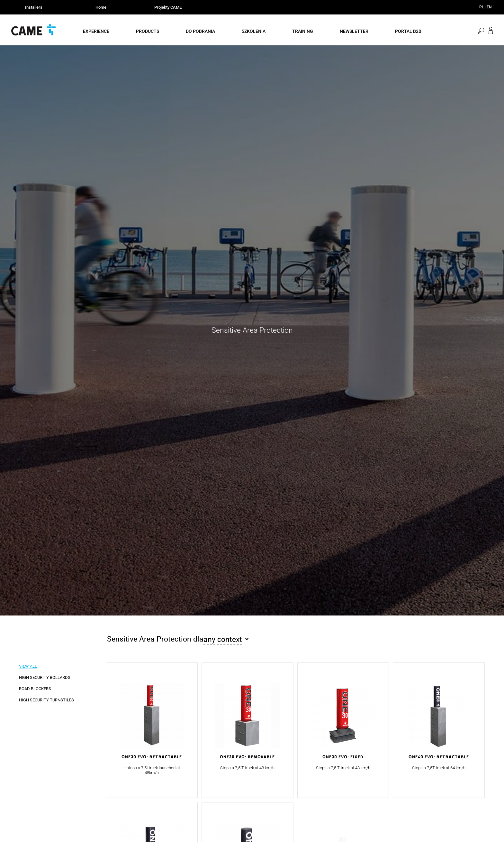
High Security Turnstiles (46, 700)
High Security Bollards (45, 677)
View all (28, 666)
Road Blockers (35, 689)
